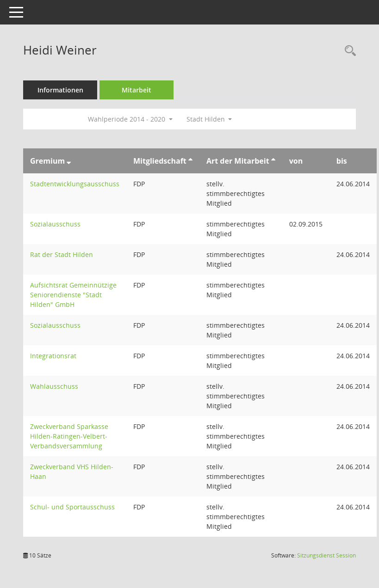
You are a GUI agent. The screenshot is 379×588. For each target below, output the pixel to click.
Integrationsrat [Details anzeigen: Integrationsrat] (53, 356)
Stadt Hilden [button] (209, 119)
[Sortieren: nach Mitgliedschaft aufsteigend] (190, 161)
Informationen (60, 90)
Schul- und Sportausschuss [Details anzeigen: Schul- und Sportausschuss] (72, 507)
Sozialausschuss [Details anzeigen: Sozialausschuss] (55, 224)
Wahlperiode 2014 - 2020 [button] (130, 119)
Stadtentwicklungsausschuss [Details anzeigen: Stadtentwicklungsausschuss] (75, 184)
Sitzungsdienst (326, 555)
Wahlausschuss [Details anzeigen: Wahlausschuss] (54, 386)
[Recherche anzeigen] (348, 51)
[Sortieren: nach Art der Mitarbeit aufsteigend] (273, 161)
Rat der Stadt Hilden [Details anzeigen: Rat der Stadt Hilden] (62, 254)
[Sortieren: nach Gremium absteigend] (69, 161)
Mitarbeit (137, 90)
